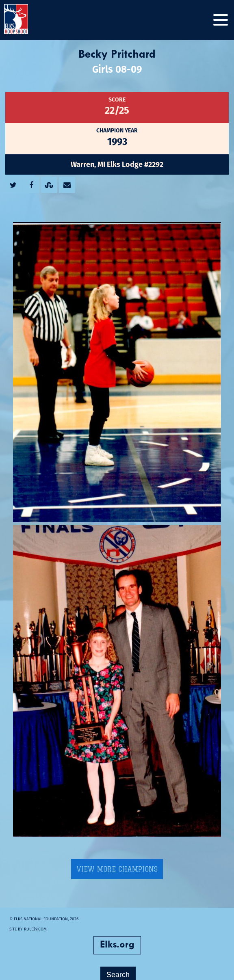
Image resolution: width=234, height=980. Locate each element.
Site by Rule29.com (31, 922)
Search (118, 967)
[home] (24, 20)
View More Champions (117, 862)
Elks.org (117, 938)
